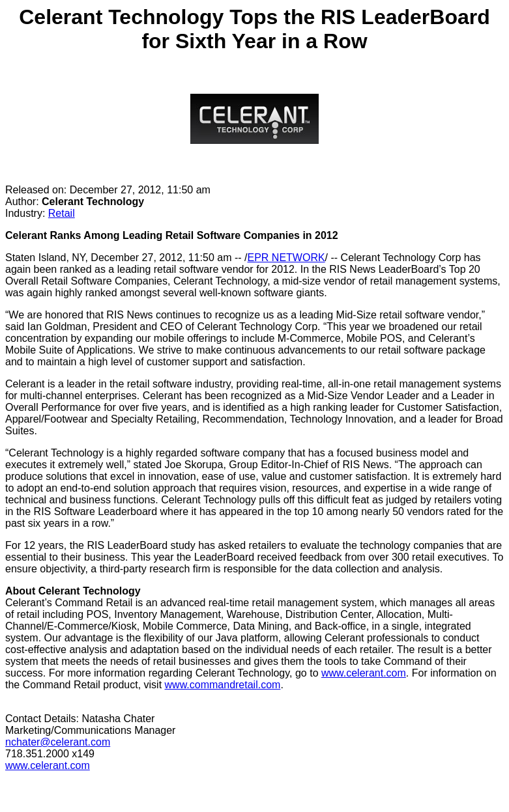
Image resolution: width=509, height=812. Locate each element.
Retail (62, 213)
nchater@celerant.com (58, 742)
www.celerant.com (364, 673)
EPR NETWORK (286, 258)
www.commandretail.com (223, 685)
